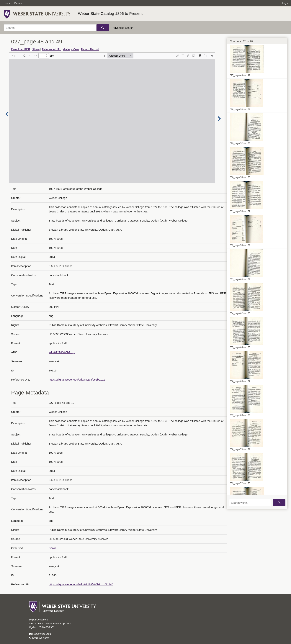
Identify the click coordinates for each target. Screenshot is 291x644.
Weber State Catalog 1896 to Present (110, 13)
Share (36, 49)
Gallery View (71, 49)
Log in (286, 3)
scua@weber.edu (40, 634)
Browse (19, 3)
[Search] (50, 28)
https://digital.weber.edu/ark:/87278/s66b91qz (77, 380)
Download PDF (21, 49)
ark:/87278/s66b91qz (62, 352)
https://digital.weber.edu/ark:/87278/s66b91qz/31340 (81, 584)
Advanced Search (123, 28)
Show (52, 548)
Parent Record (90, 49)
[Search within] (250, 503)
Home (7, 3)
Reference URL (51, 49)
